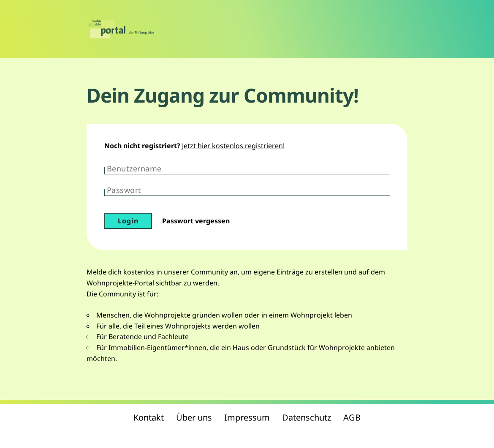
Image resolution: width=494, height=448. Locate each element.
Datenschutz (307, 417)
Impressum (247, 417)
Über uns (194, 417)
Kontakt (149, 417)
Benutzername (134, 168)
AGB (352, 417)
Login (128, 221)
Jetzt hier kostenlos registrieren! (233, 146)
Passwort (124, 190)
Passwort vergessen (196, 221)
